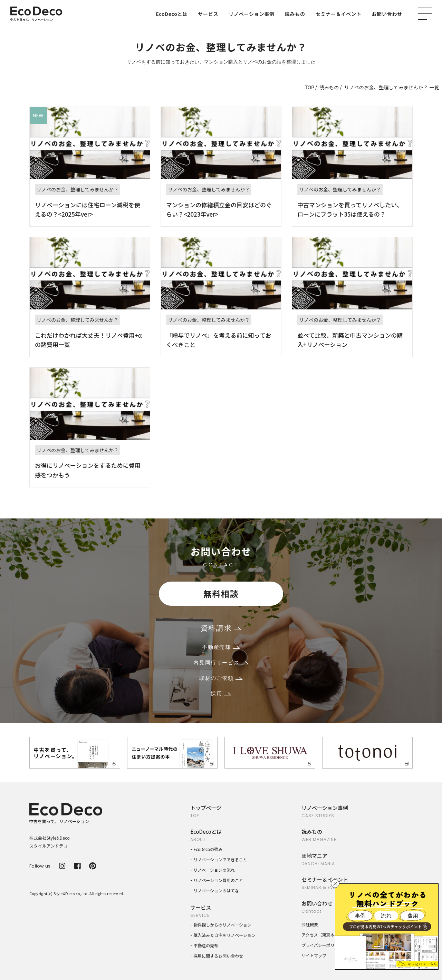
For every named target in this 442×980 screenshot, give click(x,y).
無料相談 (221, 593)
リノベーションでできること (220, 859)
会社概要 (310, 924)
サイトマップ (314, 955)
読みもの (295, 14)
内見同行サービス (221, 662)
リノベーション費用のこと (218, 880)
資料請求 (221, 628)
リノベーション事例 (251, 14)
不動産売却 (221, 647)
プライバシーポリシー (322, 945)
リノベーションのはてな (216, 890)
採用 (221, 694)
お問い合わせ (387, 14)
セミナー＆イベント (339, 14)
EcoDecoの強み (208, 849)
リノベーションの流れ (214, 870)
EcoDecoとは (172, 14)
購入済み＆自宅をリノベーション (224, 935)
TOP (310, 87)
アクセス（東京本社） (322, 935)
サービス (208, 14)
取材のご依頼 (221, 678)
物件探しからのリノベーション (222, 925)
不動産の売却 (206, 945)
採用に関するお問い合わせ (218, 956)
